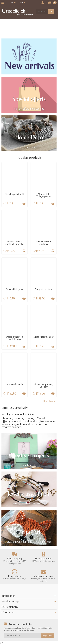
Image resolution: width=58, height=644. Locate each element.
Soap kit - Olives (43, 289)
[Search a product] (42, 11)
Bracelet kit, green (15, 289)
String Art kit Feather (44, 337)
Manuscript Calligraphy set (44, 195)
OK (51, 11)
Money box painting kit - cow (44, 386)
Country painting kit (15, 194)
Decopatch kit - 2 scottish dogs (14, 338)
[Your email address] (22, 635)
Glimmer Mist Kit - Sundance (43, 243)
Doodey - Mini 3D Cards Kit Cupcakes (14, 243)
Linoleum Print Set (14, 384)
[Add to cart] (24, 203)
